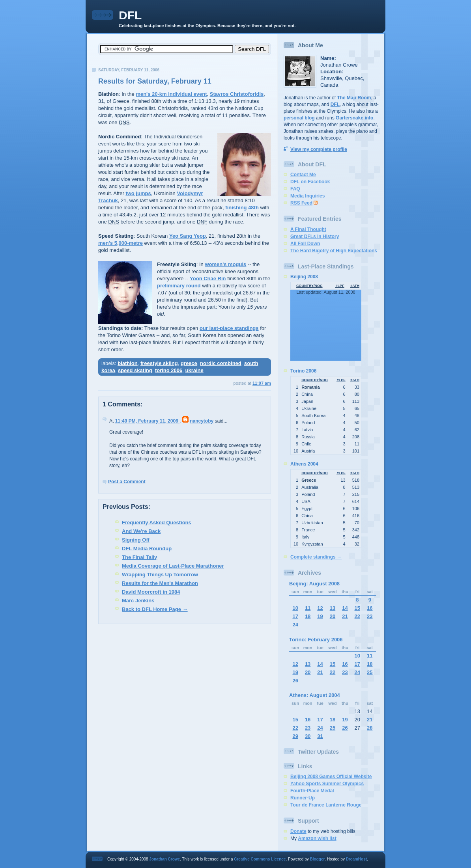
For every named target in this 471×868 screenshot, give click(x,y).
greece (189, 363)
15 (357, 608)
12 (320, 608)
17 (295, 616)
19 (320, 616)
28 (370, 728)
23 (370, 616)
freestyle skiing (159, 363)
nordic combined (221, 363)
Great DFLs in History (315, 237)
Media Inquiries (307, 196)
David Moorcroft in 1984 (151, 592)
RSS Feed (301, 203)
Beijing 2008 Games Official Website (331, 777)
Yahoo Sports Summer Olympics (327, 784)
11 (308, 608)
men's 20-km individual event (171, 94)
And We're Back (141, 531)
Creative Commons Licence (260, 859)
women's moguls (225, 264)
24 (295, 625)
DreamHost (356, 859)
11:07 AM (262, 383)
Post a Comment (127, 482)
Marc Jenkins (138, 601)
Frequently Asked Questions (157, 522)
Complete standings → (316, 557)
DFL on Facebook (310, 182)
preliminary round (179, 286)
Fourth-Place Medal (312, 791)
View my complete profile (319, 149)
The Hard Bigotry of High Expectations (334, 251)
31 (320, 736)
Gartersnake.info (354, 118)
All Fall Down (305, 244)
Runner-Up (303, 798)
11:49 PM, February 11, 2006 (147, 421)
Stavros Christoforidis (237, 94)
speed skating (135, 370)
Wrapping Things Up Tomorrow (160, 575)
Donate (298, 831)
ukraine (194, 370)
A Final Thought (308, 229)
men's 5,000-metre (121, 243)
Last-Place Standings (326, 266)
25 (370, 672)
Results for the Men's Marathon (160, 583)
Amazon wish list (317, 838)
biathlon (128, 363)
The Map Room (354, 98)
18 (308, 616)
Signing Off (136, 540)
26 (295, 681)
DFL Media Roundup (147, 549)
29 (295, 736)
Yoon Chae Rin (208, 278)
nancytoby (202, 421)
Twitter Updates (318, 752)
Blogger (318, 859)
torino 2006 (169, 370)
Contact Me (303, 175)
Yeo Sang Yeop (188, 236)
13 (333, 608)
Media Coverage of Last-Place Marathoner (173, 566)
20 (333, 616)
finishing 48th (242, 208)
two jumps (138, 193)
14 (345, 608)
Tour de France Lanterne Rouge (326, 805)
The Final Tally (139, 557)
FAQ (295, 189)
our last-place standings (229, 328)
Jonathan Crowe (164, 859)
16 (370, 608)
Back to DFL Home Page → (155, 609)
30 (308, 736)
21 (345, 616)
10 (295, 608)
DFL (130, 15)
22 (357, 616)
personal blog (299, 118)
